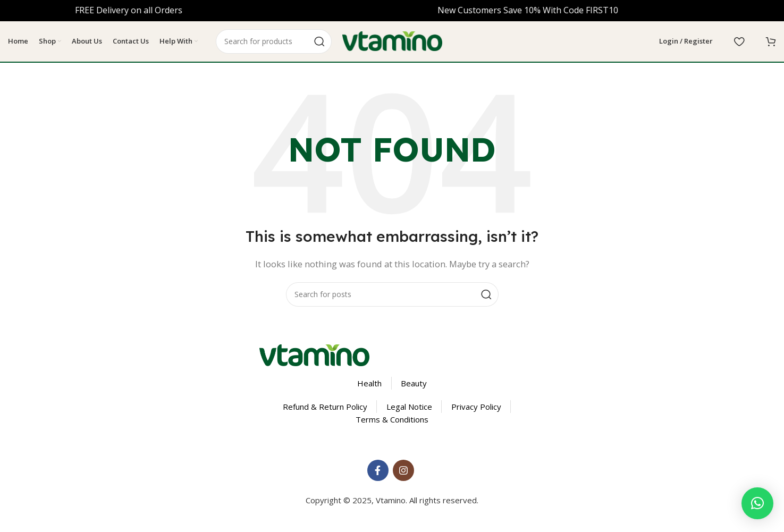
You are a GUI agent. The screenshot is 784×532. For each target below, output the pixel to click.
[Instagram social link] (403, 472)
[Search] (274, 43)
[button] (757, 503)
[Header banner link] (392, 11)
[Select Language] (618, 43)
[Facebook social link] (378, 472)
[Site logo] (392, 41)
